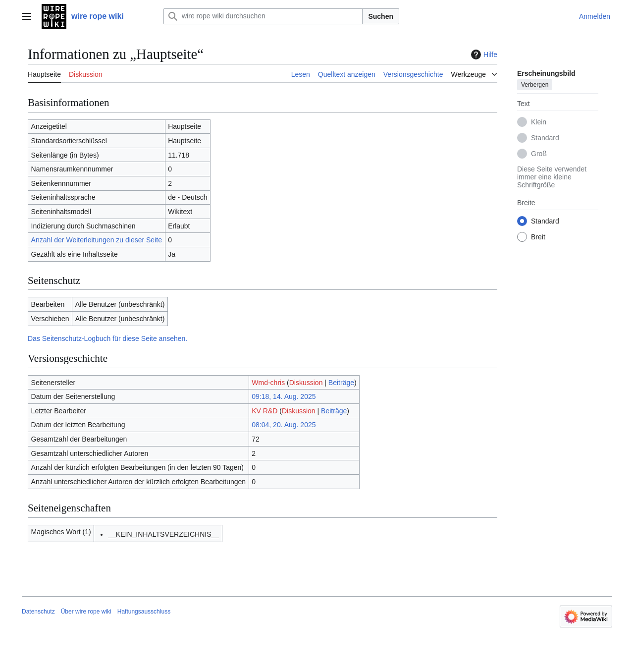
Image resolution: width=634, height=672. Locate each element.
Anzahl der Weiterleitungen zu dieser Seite (97, 240)
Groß (539, 154)
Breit (538, 237)
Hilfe (483, 55)
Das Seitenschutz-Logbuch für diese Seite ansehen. (107, 338)
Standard (545, 138)
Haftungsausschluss (144, 612)
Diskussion (306, 383)
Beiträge (341, 383)
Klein (539, 122)
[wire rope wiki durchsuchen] (263, 16)
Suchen (381, 16)
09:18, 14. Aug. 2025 (284, 396)
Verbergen (535, 85)
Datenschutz (38, 612)
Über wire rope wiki (86, 612)
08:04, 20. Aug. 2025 (284, 425)
